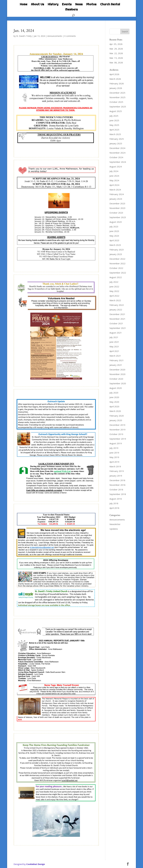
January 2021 (116, 365)
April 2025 (114, 130)
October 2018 (116, 490)
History (53, 5)
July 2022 (114, 282)
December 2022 (117, 259)
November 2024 (117, 153)
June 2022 (114, 286)
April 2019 (114, 462)
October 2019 (116, 434)
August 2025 (116, 111)
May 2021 (114, 346)
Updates (114, 529)
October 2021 (116, 323)
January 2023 (116, 254)
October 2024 (116, 157)
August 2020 (116, 388)
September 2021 (118, 328)
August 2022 (116, 277)
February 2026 (117, 83)
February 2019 (117, 471)
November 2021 (117, 319)
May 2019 (114, 457)
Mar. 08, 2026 (116, 62)
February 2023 (117, 250)
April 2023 (114, 240)
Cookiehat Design (36, 864)
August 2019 (116, 443)
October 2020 (116, 379)
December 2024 (117, 148)
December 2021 (117, 314)
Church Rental (110, 5)
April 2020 (114, 406)
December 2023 (117, 203)
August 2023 (116, 222)
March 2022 (115, 300)
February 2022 (117, 305)
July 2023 (114, 227)
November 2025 (117, 97)
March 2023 (115, 245)
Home (24, 5)
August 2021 (116, 333)
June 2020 (114, 397)
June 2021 (114, 342)
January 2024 (116, 199)
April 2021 (114, 351)
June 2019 (114, 453)
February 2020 (117, 416)
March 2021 (115, 356)
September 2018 (118, 494)
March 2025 (115, 134)
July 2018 (114, 503)
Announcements (55, 36)
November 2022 (117, 263)
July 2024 (114, 171)
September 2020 (118, 383)
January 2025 (116, 143)
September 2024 (118, 162)
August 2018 (116, 499)
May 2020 (114, 402)
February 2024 (117, 194)
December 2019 (117, 425)
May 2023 (114, 236)
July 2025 (114, 116)
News (79, 5)
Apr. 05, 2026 (116, 44)
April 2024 (114, 185)
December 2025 (117, 93)
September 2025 (118, 107)
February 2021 (117, 360)
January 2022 (116, 310)
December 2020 (117, 370)
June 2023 (114, 231)
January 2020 (116, 420)
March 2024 (115, 190)
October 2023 (116, 213)
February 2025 (117, 139)
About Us (38, 5)
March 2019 (115, 466)
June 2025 (114, 120)
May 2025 (114, 125)
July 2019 (114, 448)
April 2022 (114, 296)
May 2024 (114, 180)
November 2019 (117, 430)
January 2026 (116, 88)
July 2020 (114, 393)
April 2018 (114, 508)
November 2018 (117, 485)
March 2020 (115, 411)
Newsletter (115, 524)
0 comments (70, 36)
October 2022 (116, 268)
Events (67, 5)
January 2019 (116, 476)
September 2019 (118, 439)
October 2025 (116, 102)
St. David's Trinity (24, 36)
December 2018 (117, 480)
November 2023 (117, 208)
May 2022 (114, 291)
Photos (91, 5)
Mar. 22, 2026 (116, 53)
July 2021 (114, 337)
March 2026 (115, 79)
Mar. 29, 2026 (116, 49)
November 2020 (117, 374)
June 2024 (114, 176)
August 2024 (116, 167)
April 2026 (114, 74)
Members (71, 10)
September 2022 (118, 273)
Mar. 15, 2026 (116, 58)
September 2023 (118, 217)
